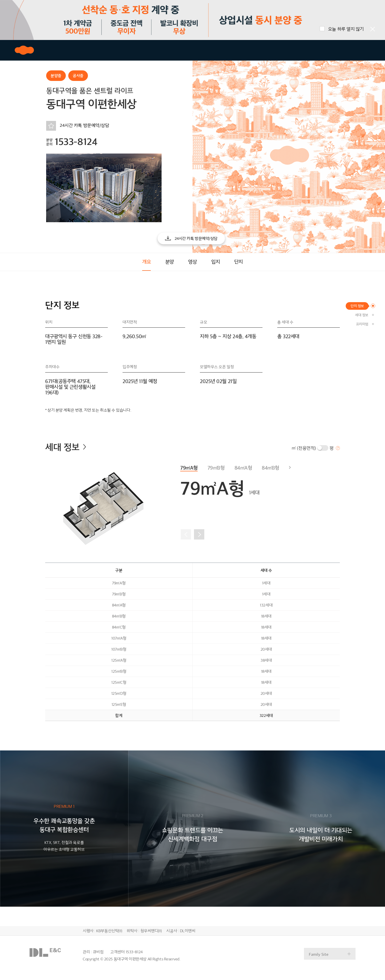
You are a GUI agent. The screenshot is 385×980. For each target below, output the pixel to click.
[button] (191, 239)
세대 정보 (66, 447)
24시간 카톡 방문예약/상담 (84, 126)
